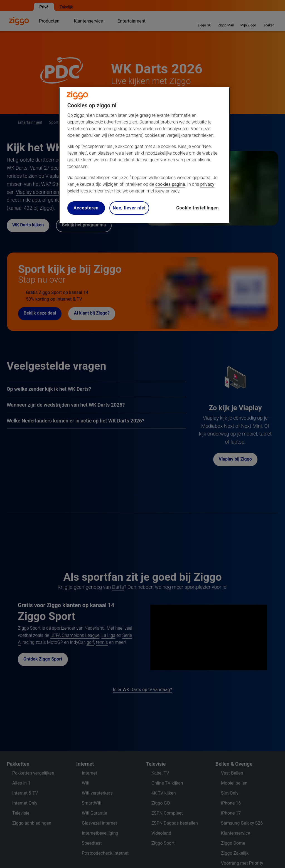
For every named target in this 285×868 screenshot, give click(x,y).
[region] (144, 155)
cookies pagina (170, 184)
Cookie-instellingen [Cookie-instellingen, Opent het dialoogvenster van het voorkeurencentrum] (197, 208)
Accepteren (86, 208)
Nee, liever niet (129, 208)
